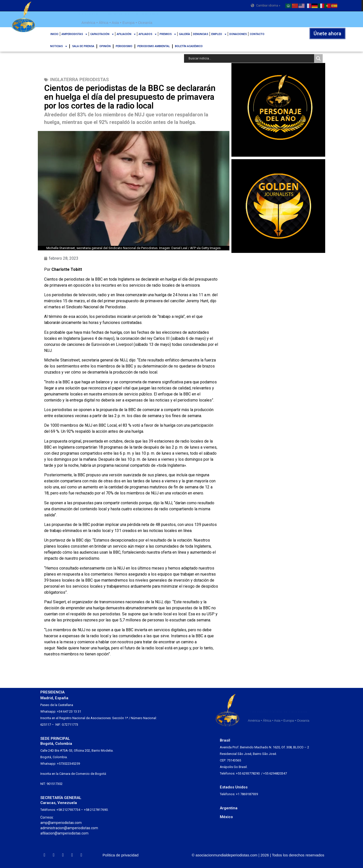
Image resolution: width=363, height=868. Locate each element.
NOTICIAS (59, 46)
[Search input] (250, 58)
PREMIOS (168, 34)
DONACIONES (238, 34)
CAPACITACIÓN (102, 34)
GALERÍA (185, 34)
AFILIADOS (148, 34)
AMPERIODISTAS (74, 34)
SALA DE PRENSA (83, 46)
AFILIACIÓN (126, 34)
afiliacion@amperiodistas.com (64, 833)
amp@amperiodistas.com (61, 823)
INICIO (54, 34)
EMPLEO (219, 34)
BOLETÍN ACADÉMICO (189, 46)
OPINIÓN (105, 46)
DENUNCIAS (201, 34)
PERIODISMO (124, 46)
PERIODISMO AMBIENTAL (154, 46)
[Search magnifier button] (318, 58)
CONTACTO (257, 34)
